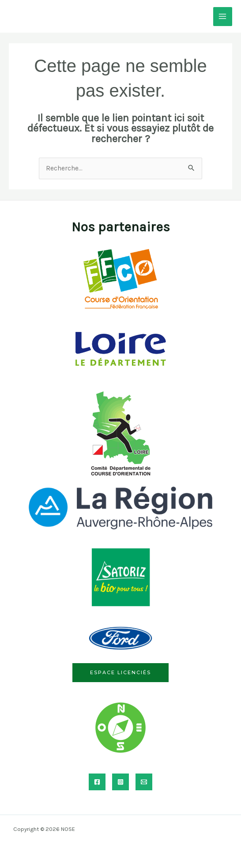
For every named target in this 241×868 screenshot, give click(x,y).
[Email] (144, 782)
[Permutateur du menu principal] (223, 17)
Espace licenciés (120, 672)
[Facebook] (97, 782)
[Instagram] (120, 782)
